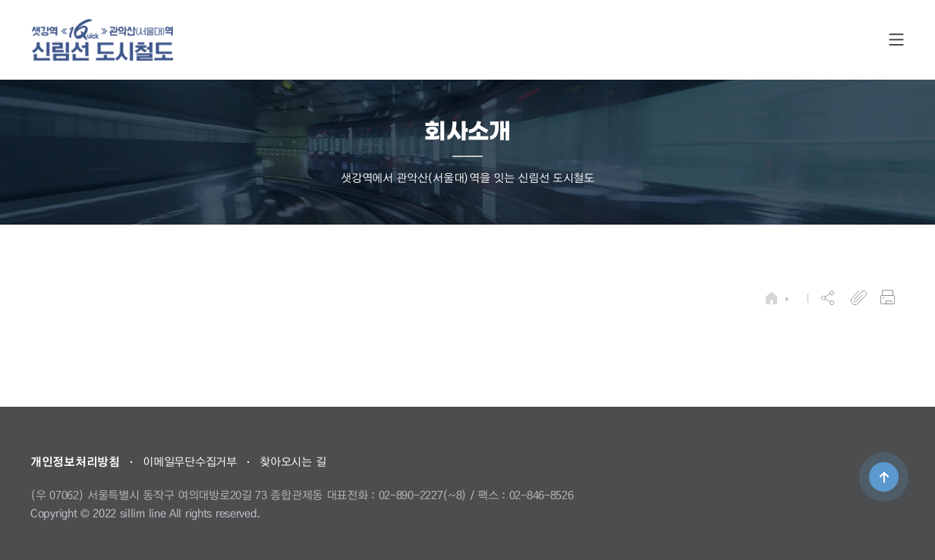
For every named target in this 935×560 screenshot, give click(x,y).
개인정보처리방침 (75, 461)
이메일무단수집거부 (189, 461)
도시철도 (102, 40)
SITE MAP (896, 40)
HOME (771, 298)
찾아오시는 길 (293, 461)
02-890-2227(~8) (423, 495)
